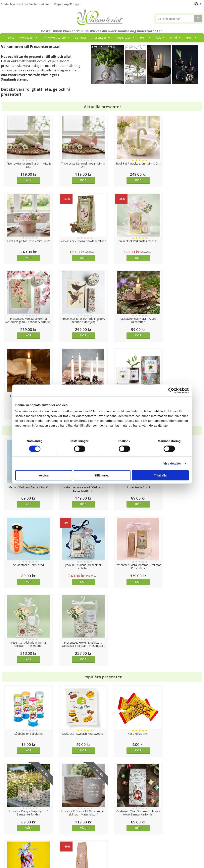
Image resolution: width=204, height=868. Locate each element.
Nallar (5, 855)
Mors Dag (30, 37)
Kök (161, 37)
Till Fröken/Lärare (57, 37)
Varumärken (9, 831)
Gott (192, 37)
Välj (178, 595)
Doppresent (9, 861)
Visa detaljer (172, 463)
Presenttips (126, 37)
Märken (97, 46)
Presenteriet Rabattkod (17, 849)
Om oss (6, 843)
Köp (26, 180)
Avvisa (44, 475)
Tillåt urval (102, 475)
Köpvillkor (7, 837)
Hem (146, 37)
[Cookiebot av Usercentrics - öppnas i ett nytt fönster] (171, 390)
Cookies (6, 825)
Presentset (102, 37)
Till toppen (102, 811)
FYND (112, 46)
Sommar (81, 38)
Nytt (11, 38)
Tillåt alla (160, 475)
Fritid (177, 37)
